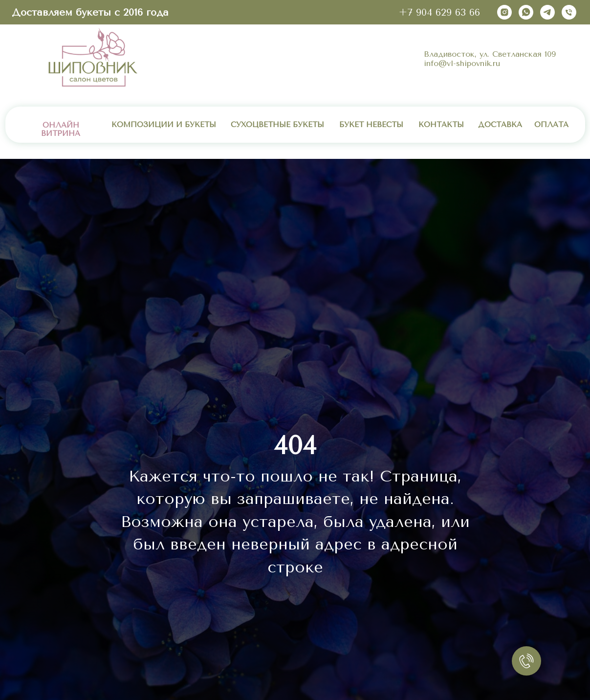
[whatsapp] (526, 12)
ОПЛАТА (551, 125)
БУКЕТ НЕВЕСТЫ (371, 125)
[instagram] (504, 12)
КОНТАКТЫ (441, 125)
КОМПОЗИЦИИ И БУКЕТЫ (164, 125)
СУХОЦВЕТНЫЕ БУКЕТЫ (277, 125)
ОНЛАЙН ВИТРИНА (61, 129)
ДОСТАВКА (500, 125)
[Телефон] (569, 12)
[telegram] (547, 12)
